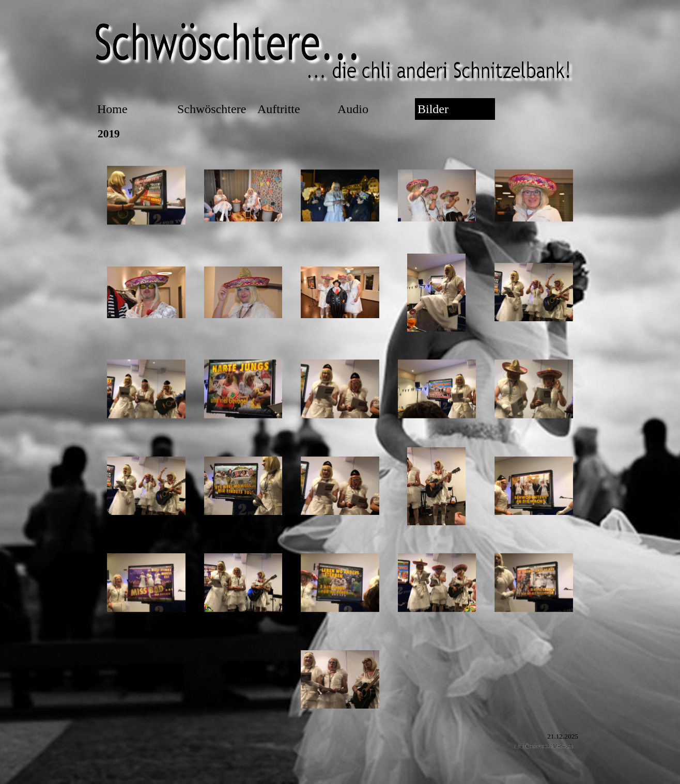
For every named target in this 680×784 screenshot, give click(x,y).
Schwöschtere (212, 109)
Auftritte (279, 109)
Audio (353, 109)
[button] (146, 196)
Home (112, 109)
